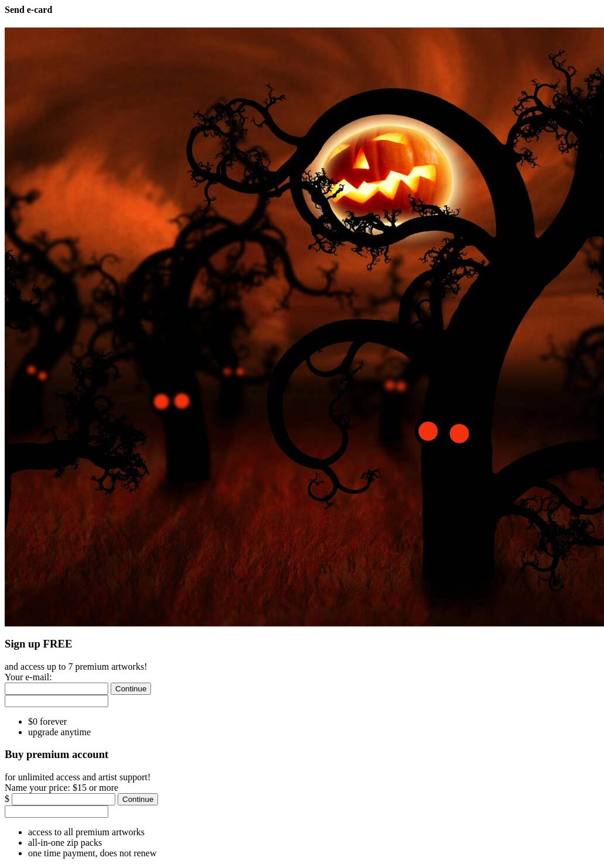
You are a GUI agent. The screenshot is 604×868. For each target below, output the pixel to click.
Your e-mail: (28, 677)
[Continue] (131, 689)
